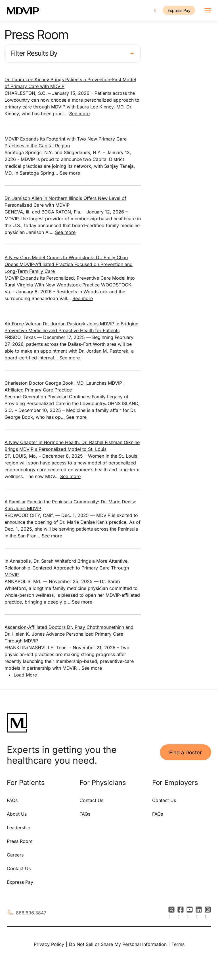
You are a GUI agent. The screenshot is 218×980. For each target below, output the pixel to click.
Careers (15, 855)
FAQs (12, 800)
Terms (178, 944)
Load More (25, 675)
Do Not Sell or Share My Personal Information (118, 944)
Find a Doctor (185, 752)
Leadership (19, 828)
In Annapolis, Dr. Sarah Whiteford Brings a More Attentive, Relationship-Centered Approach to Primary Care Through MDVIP (67, 568)
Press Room (20, 841)
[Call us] (155, 10)
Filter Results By (34, 53)
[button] (73, 54)
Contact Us (19, 868)
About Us (17, 814)
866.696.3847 (31, 913)
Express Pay (179, 10)
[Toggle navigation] (208, 10)
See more (79, 114)
